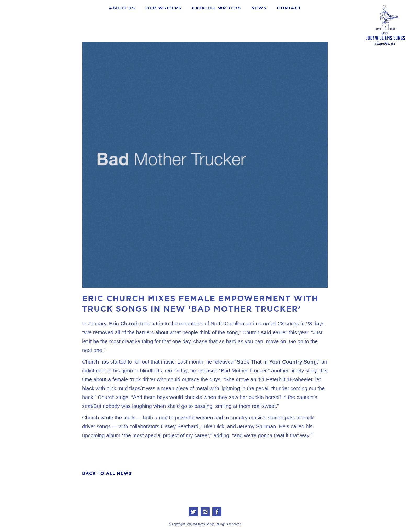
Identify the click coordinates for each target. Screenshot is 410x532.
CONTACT (289, 8)
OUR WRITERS (163, 8)
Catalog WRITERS (217, 8)
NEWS (259, 8)
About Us (122, 8)
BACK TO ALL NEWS (107, 473)
